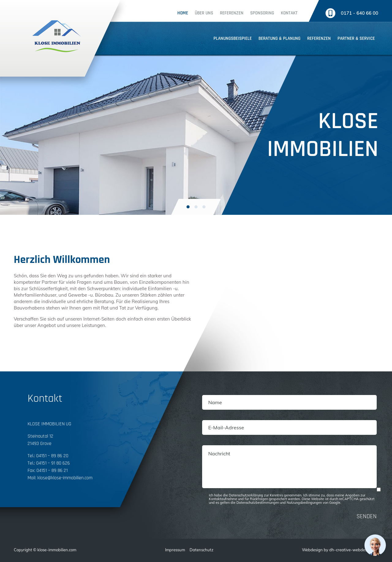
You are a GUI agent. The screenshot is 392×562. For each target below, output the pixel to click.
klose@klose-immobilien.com (65, 478)
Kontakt (289, 13)
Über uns (204, 13)
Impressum (175, 550)
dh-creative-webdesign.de (354, 550)
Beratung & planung (279, 38)
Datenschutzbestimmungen (258, 503)
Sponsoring (262, 13)
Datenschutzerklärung (246, 495)
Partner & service (356, 38)
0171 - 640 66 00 (360, 13)
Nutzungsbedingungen (304, 503)
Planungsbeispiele (233, 38)
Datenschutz (202, 550)
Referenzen (232, 13)
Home (183, 13)
